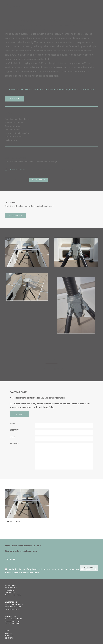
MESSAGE (14, 443)
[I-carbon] (12, 7)
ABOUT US (8, 633)
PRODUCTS (9, 636)
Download (38, 180)
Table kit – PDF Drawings (16, 180)
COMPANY (14, 430)
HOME (7, 631)
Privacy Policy (10, 590)
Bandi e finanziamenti (13, 595)
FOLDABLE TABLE (12, 522)
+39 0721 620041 (14, 624)
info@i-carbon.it (11, 588)
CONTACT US (15, 99)
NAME (12, 423)
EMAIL (12, 437)
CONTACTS (9, 638)
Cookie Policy (10, 592)
